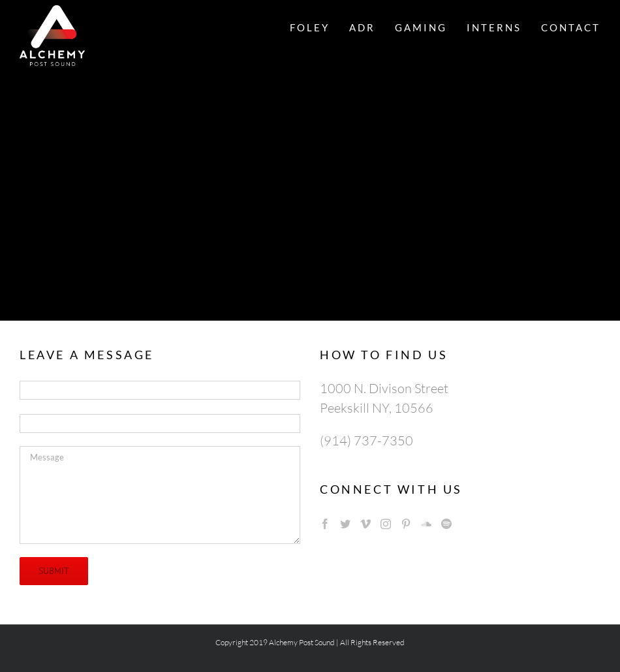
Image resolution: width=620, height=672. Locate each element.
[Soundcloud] (426, 524)
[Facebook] (325, 524)
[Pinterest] (406, 524)
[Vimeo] (365, 524)
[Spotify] (446, 524)
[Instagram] (386, 524)
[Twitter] (345, 524)
